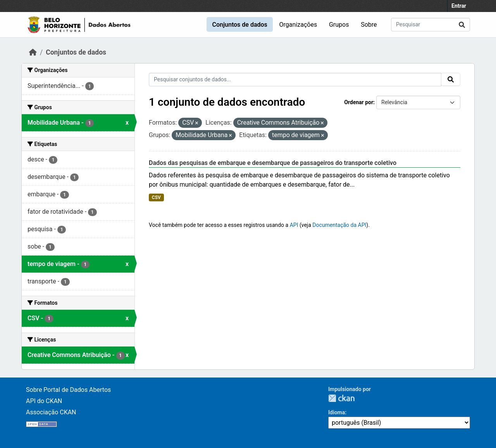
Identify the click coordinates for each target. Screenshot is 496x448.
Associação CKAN (51, 412)
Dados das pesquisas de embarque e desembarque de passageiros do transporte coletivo (273, 163)
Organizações (298, 25)
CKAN (341, 398)
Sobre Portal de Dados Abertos (68, 390)
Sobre (369, 25)
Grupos (339, 25)
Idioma (337, 412)
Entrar (459, 6)
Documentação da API (339, 225)
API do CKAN (44, 401)
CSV (156, 197)
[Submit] (462, 25)
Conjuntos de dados (239, 25)
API (294, 225)
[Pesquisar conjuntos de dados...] (431, 25)
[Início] (33, 52)
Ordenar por (359, 102)
